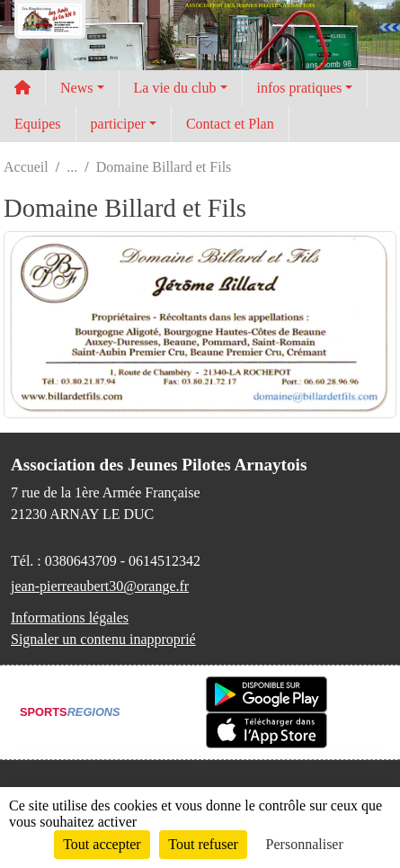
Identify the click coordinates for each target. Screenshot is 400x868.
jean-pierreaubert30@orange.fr (100, 586)
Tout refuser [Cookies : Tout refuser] (203, 844)
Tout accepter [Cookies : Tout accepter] (102, 844)
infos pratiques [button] (300, 88)
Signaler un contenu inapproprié (103, 639)
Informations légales (70, 617)
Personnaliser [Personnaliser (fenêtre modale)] (305, 844)
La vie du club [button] (175, 88)
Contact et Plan (230, 124)
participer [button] (118, 124)
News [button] (76, 88)
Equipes (38, 124)
